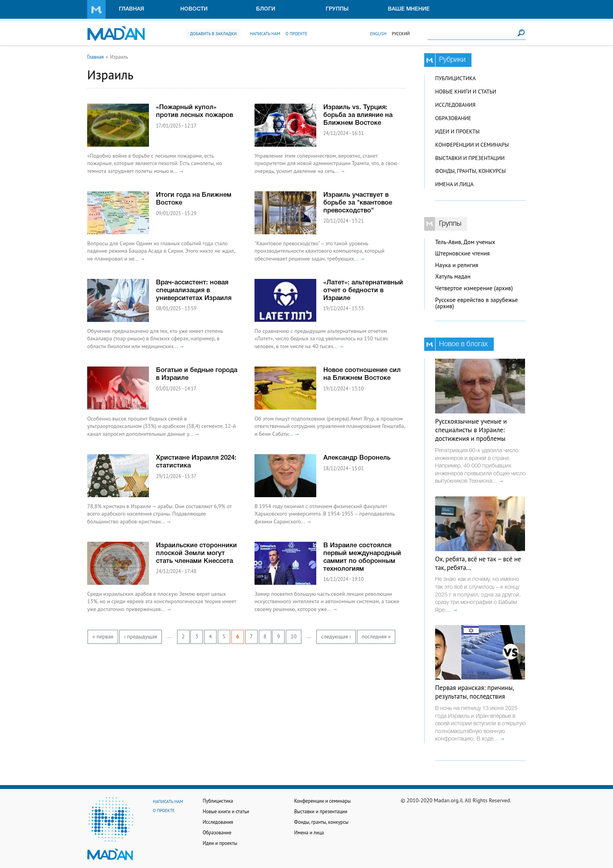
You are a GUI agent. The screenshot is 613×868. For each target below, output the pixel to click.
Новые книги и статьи (466, 92)
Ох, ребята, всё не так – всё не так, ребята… (478, 563)
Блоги (266, 9)
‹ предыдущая (141, 636)
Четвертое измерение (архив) (474, 288)
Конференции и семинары (472, 145)
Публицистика (455, 78)
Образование (453, 118)
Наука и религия (457, 265)
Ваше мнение (409, 9)
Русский (401, 34)
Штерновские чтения (462, 253)
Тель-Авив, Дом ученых (465, 242)
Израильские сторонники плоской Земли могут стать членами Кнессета (196, 553)
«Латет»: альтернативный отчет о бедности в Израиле (363, 290)
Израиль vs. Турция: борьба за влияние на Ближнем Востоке (358, 115)
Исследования (455, 105)
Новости (194, 9)
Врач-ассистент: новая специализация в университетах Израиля (194, 290)
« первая (103, 636)
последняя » (376, 636)
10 (293, 636)
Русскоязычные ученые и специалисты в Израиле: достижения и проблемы (471, 430)
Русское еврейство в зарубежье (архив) (477, 303)
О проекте (296, 34)
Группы (337, 9)
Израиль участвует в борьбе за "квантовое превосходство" (358, 203)
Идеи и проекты (457, 131)
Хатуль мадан (453, 276)
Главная (132, 9)
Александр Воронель (357, 458)
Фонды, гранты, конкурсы (471, 171)
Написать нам (265, 34)
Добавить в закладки (213, 34)
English (378, 34)
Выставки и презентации (470, 158)
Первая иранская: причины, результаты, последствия (474, 692)
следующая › (336, 636)
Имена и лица (454, 184)
